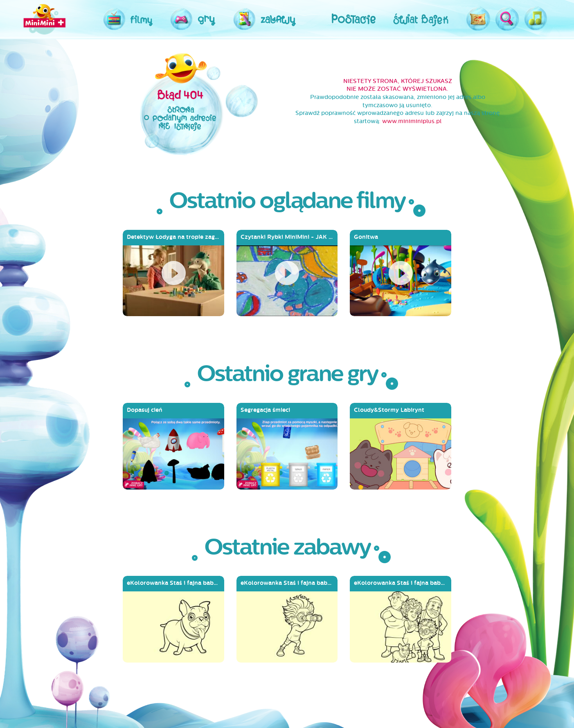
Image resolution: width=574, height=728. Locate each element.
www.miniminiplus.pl (412, 121)
